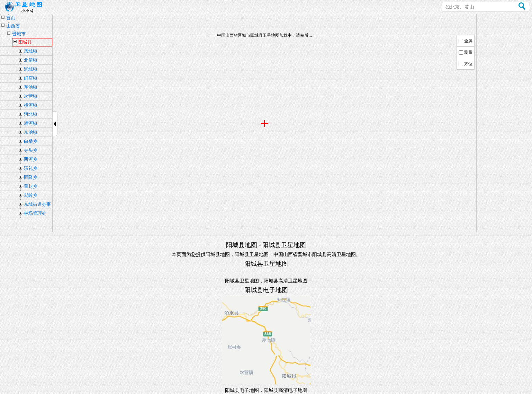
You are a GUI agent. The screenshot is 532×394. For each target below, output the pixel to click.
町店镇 (31, 78)
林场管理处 (35, 213)
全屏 (468, 41)
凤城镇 (31, 51)
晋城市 (19, 34)
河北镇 (31, 114)
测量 (468, 52)
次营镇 (31, 96)
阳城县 (25, 42)
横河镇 (31, 105)
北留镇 (31, 60)
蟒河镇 (31, 123)
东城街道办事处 (37, 205)
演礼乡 (31, 168)
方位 (468, 64)
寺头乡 (31, 150)
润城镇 (31, 69)
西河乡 (31, 159)
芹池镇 (31, 87)
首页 (11, 18)
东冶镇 (31, 132)
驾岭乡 (31, 195)
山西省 (13, 26)
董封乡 (31, 186)
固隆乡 (31, 177)
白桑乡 (31, 141)
